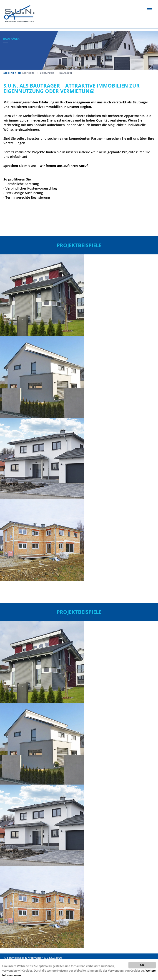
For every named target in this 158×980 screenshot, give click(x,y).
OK (142, 965)
